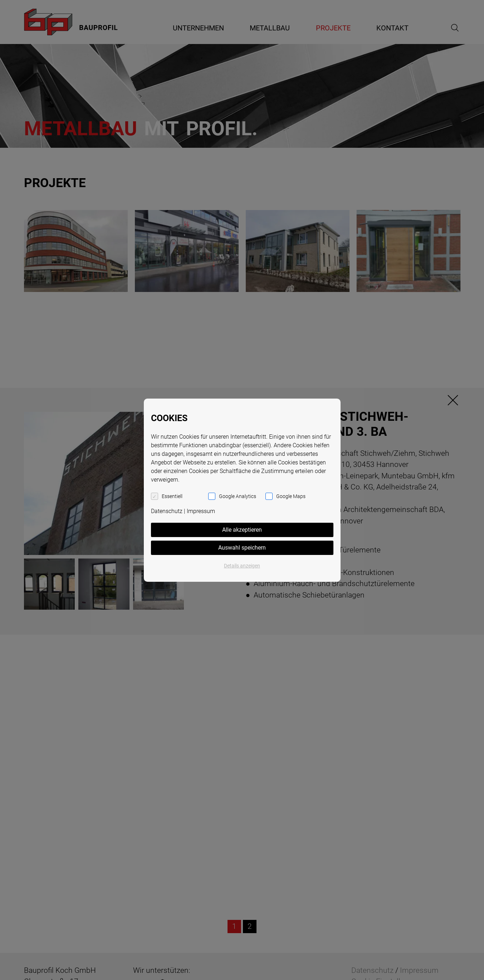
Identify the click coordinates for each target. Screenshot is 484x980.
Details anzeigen (242, 566)
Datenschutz (167, 511)
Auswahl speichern (242, 548)
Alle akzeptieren (242, 530)
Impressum (201, 511)
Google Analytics (238, 496)
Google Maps (291, 496)
